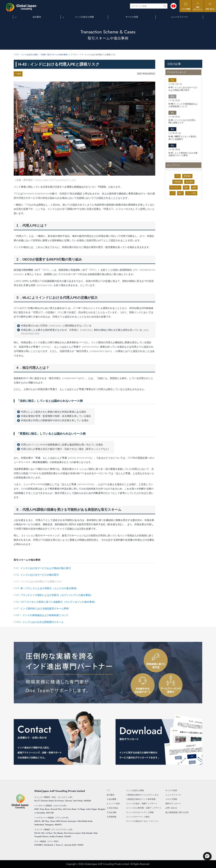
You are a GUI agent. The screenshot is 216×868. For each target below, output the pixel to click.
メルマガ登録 (186, 6)
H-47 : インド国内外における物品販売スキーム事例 (41, 608)
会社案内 (37, 17)
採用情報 (112, 817)
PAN (178, 176)
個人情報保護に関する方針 (177, 812)
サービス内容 (132, 17)
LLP (173, 193)
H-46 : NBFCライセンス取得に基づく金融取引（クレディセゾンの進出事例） (55, 602)
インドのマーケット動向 (139, 817)
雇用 (194, 188)
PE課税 (18, 74)
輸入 (180, 193)
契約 (186, 188)
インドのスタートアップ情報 (141, 812)
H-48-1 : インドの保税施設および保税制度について (41, 615)
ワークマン (175, 188)
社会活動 (112, 812)
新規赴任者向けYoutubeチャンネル (143, 795)
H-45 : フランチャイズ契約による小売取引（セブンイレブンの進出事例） (53, 595)
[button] (207, 856)
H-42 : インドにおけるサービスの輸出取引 (36, 575)
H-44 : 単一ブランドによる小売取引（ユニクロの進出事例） (46, 588)
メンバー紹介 (114, 804)
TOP (108, 790)
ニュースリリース (179, 17)
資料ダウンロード (198, 6)
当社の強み (113, 808)
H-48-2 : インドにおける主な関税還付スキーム (39, 622)
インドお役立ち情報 (84, 17)
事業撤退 (187, 176)
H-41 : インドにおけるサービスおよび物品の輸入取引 (42, 568)
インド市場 (191, 193)
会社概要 (112, 799)
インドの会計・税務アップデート (143, 804)
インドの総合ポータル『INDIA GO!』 (144, 821)
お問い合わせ (210, 6)
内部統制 (178, 182)
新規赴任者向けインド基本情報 (142, 799)
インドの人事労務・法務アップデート (145, 808)
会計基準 (189, 182)
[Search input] (147, 6)
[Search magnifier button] (165, 6)
